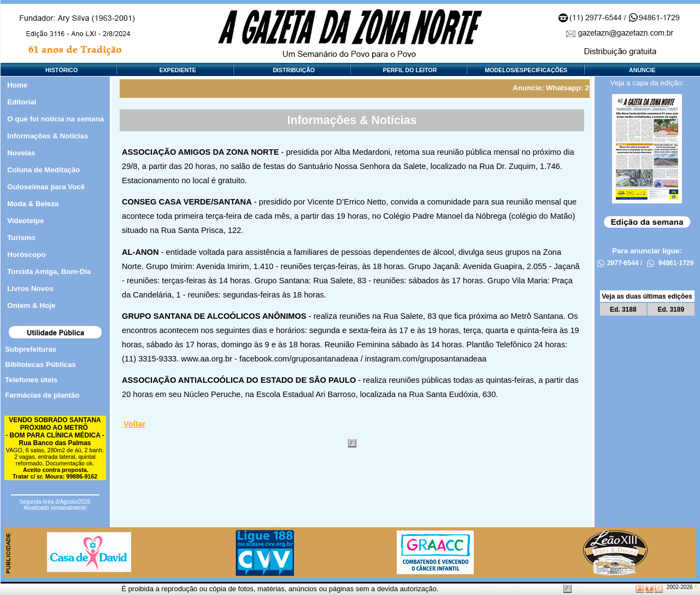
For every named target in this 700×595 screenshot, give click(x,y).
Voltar (134, 424)
